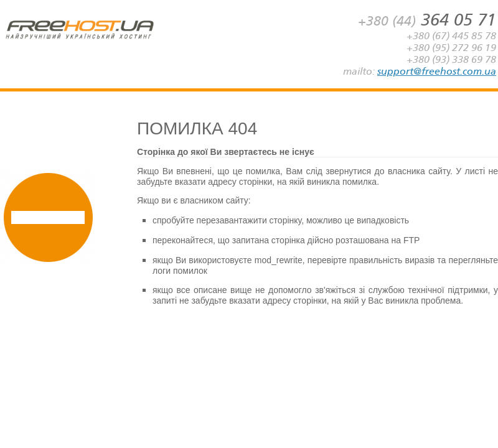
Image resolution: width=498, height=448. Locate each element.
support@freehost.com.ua (437, 71)
